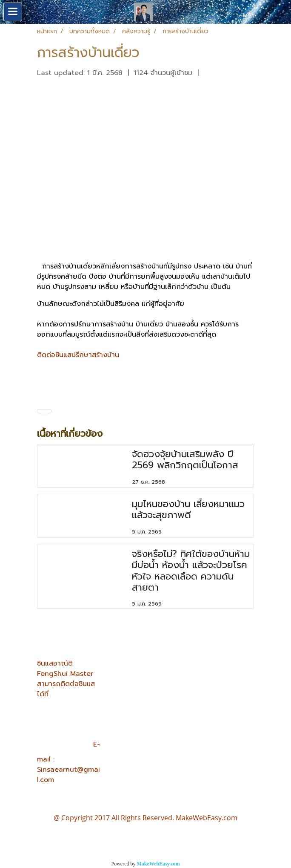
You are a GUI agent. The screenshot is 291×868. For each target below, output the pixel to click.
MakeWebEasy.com (158, 864)
